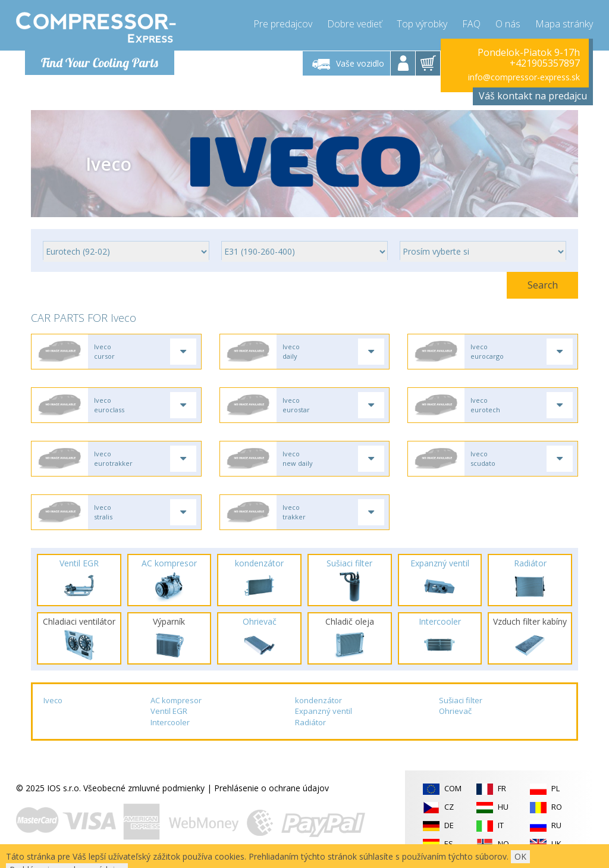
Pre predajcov (283, 24)
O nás (508, 24)
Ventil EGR (169, 711)
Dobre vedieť (354, 24)
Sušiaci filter (461, 700)
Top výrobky (422, 24)
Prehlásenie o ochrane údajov (271, 788)
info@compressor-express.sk (524, 77)
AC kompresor (176, 700)
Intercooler (170, 722)
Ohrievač (455, 711)
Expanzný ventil (324, 711)
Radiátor (310, 722)
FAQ (471, 24)
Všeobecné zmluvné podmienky (144, 788)
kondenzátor (318, 700)
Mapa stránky (564, 24)
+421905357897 (545, 63)
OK (520, 856)
